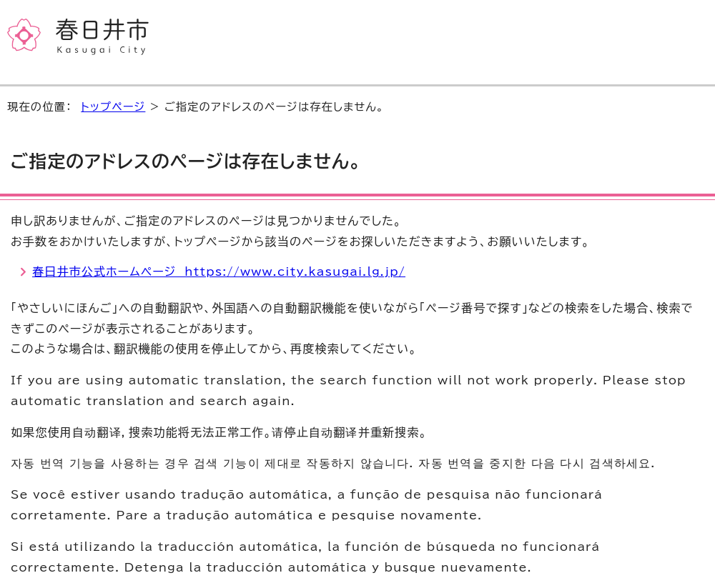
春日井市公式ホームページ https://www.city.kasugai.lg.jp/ (219, 271)
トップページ (113, 107)
